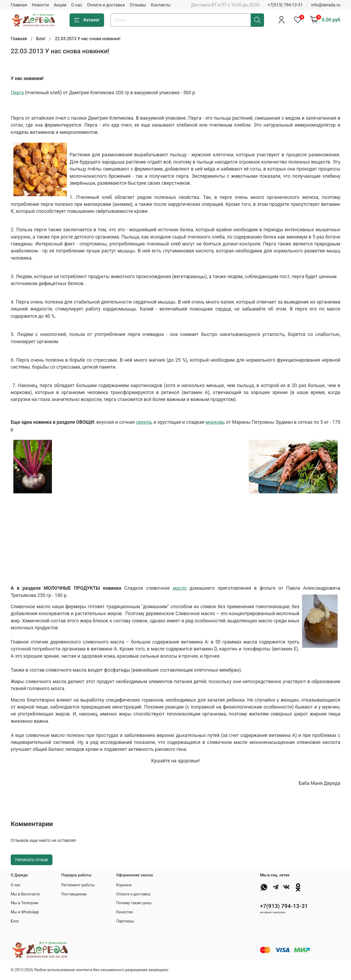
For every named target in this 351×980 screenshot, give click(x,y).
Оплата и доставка (106, 5)
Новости (40, 5)
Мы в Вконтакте (25, 894)
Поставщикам (74, 894)
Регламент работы (78, 885)
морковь (215, 422)
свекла (144, 422)
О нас (77, 5)
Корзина (124, 885)
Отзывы (138, 5)
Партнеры (125, 921)
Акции (60, 5)
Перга (17, 93)
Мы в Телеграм (24, 903)
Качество (125, 912)
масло (180, 588)
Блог (41, 39)
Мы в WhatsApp (25, 912)
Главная (19, 5)
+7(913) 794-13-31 (285, 5)
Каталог (87, 20)
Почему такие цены (134, 903)
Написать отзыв (32, 860)
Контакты (161, 5)
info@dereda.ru (326, 5)
